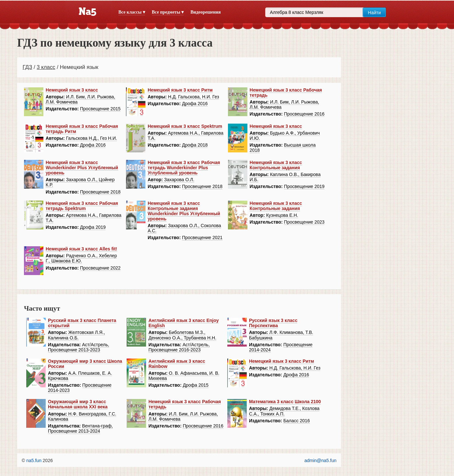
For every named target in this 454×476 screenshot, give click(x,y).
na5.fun (34, 460)
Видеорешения (205, 12)
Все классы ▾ (132, 12)
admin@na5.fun (320, 460)
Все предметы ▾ (168, 12)
